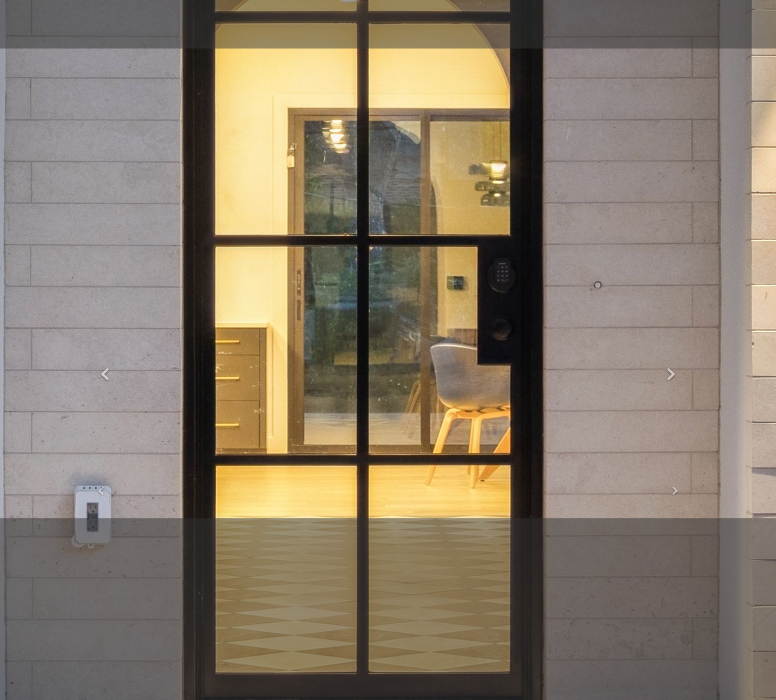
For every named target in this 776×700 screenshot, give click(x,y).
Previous (105, 375)
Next (671, 375)
